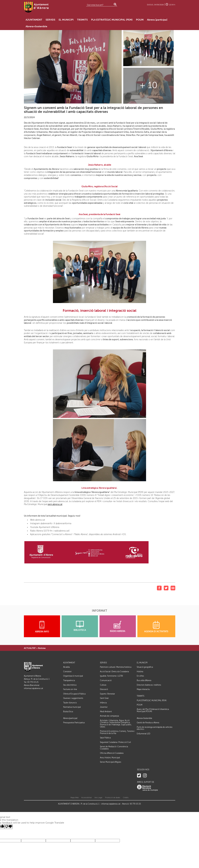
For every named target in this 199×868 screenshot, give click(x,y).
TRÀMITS (140, 696)
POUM (140, 705)
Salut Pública (105, 738)
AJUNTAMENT (69, 663)
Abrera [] (70, 718)
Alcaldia (66, 667)
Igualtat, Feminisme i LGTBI (111, 676)
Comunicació (106, 680)
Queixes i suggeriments (73, 698)
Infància (103, 703)
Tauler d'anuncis (70, 703)
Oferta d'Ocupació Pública (74, 694)
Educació (104, 689)
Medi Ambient (106, 712)
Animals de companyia (109, 716)
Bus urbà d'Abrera (144, 680)
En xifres (140, 676)
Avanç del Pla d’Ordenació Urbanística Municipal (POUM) (153, 710)
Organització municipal (73, 676)
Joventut (104, 707)
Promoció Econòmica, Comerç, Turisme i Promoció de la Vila (117, 732)
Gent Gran (104, 698)
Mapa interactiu (143, 689)
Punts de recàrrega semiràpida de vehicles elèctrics (155, 728)
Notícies (42, 648)
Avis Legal (98, 798)
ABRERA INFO (42, 627)
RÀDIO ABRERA (118, 627)
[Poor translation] (9, 827)
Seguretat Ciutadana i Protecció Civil (115, 742)
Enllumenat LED (144, 734)
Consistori (67, 672)
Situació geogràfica (145, 667)
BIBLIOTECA (80, 626)
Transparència (69, 680)
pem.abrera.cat (55, 504)
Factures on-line (70, 689)
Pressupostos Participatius (74, 723)
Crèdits (126, 798)
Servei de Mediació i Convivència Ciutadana (114, 748)
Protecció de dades (113, 798)
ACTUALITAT (30, 648)
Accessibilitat (87, 798)
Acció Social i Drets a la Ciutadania (114, 672)
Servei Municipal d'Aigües (111, 762)
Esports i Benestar (107, 694)
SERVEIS (103, 663)
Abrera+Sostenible (144, 718)
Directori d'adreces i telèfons (149, 685)
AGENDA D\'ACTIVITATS (156, 627)
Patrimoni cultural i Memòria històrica (116, 667)
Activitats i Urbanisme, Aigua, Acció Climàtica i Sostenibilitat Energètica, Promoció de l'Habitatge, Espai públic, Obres (116, 724)
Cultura (103, 685)
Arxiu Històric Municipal (110, 758)
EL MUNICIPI (142, 663)
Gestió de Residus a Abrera (148, 723)
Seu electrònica (70, 685)
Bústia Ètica (68, 712)
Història (140, 672)
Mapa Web (75, 798)
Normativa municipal (72, 707)
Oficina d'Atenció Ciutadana (112, 753)
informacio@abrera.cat (33, 688)
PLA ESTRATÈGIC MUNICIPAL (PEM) (152, 701)
